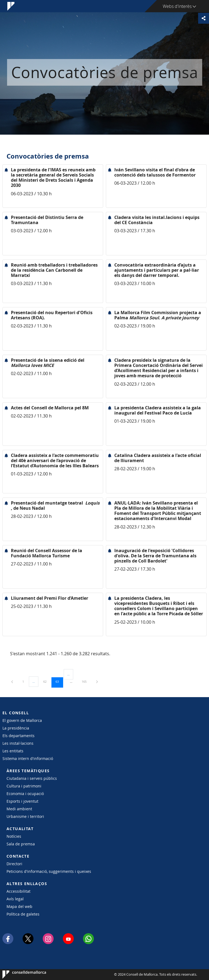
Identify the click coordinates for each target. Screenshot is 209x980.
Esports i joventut (22, 801)
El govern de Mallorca (22, 720)
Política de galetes (23, 914)
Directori (14, 864)
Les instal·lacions (18, 743)
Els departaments (19, 736)
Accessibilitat (19, 891)
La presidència (16, 728)
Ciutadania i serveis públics (32, 778)
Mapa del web (19, 906)
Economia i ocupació (25, 794)
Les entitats (13, 751)
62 (47, 681)
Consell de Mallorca (19, 975)
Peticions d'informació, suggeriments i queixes (49, 871)
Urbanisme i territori (25, 816)
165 (86, 681)
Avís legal (15, 899)
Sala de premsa (21, 844)
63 (59, 681)
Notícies (14, 836)
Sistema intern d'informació (28, 758)
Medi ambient (19, 809)
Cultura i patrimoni (24, 786)
